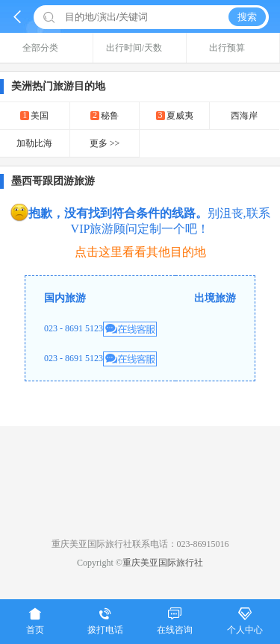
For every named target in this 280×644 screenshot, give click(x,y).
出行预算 (233, 48)
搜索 (247, 17)
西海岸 (244, 116)
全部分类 (46, 48)
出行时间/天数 (140, 48)
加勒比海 (34, 143)
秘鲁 (105, 115)
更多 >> (105, 143)
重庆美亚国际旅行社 (163, 563)
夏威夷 (175, 115)
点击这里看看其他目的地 (140, 252)
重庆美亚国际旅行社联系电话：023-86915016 (140, 544)
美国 (34, 115)
